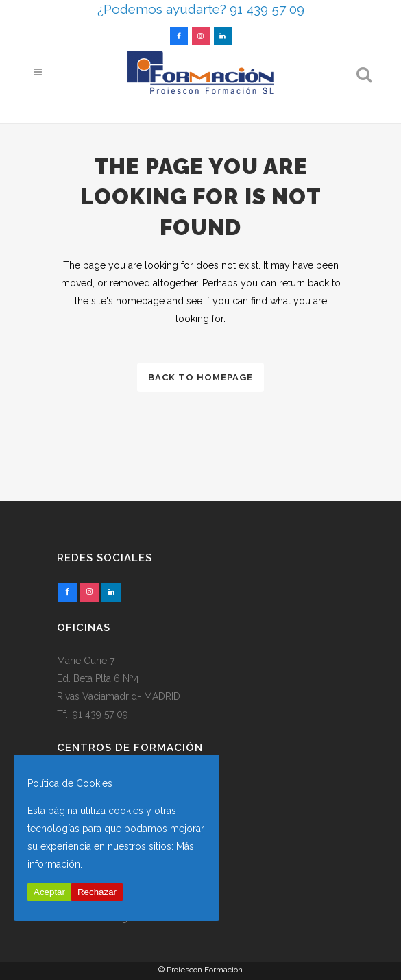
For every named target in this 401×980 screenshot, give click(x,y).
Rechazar (97, 892)
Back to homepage (200, 377)
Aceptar (49, 892)
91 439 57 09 (100, 714)
